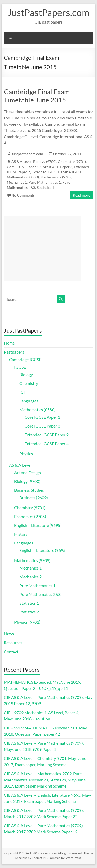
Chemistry (29, 383)
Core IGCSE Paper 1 (23, 167)
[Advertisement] (43, 249)
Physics (26, 454)
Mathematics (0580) (23, 177)
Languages (29, 401)
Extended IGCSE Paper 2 (47, 435)
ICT (23, 392)
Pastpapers (14, 352)
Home (9, 343)
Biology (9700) (45, 162)
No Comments (23, 195)
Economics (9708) (30, 516)
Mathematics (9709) (56, 177)
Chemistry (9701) (72, 162)
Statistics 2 (29, 612)
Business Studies (29, 490)
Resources (13, 643)
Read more (82, 195)
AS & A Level (21, 162)
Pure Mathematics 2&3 (40, 594)
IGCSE (77, 172)
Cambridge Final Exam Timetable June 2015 (37, 96)
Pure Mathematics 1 (45, 182)
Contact (11, 652)
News (9, 634)
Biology (26, 374)
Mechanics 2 (31, 577)
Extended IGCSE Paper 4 (51, 172)
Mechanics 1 (17, 182)
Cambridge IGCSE (25, 359)
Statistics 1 (45, 187)
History (21, 534)
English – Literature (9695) (38, 525)
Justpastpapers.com (27, 154)
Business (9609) (34, 497)
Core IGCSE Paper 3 (56, 167)
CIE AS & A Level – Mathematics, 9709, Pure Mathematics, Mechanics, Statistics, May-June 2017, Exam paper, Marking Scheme (45, 780)
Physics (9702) (27, 622)
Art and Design (28, 472)
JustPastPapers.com (48, 12)
